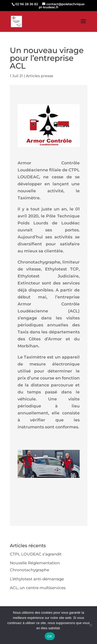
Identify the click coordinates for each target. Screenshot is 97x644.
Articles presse (40, 76)
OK (50, 636)
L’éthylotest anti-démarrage (37, 579)
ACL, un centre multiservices (38, 588)
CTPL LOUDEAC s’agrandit (36, 554)
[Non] (91, 625)
